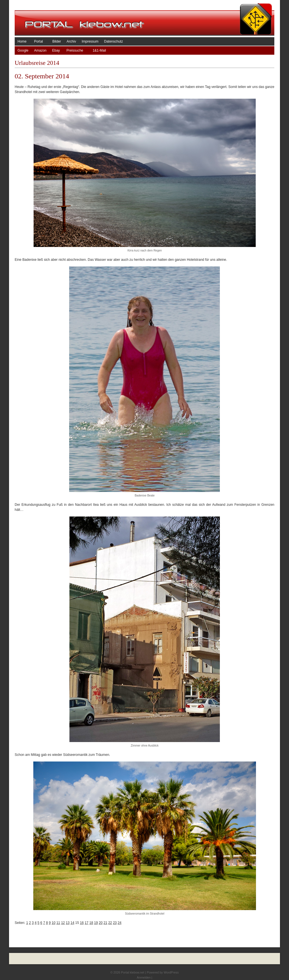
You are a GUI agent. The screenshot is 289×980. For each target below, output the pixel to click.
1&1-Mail (99, 50)
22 (110, 923)
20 (101, 923)
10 (53, 923)
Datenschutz (114, 41)
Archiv (71, 41)
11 (58, 923)
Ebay (57, 50)
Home (23, 41)
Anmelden (144, 977)
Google (23, 50)
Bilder (57, 41)
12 (63, 923)
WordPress (171, 972)
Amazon (40, 50)
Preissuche (77, 50)
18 (91, 923)
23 (115, 923)
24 (120, 923)
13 (68, 923)
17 (87, 923)
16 (82, 923)
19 (96, 923)
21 (105, 923)
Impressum (90, 41)
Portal (40, 41)
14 (72, 923)
